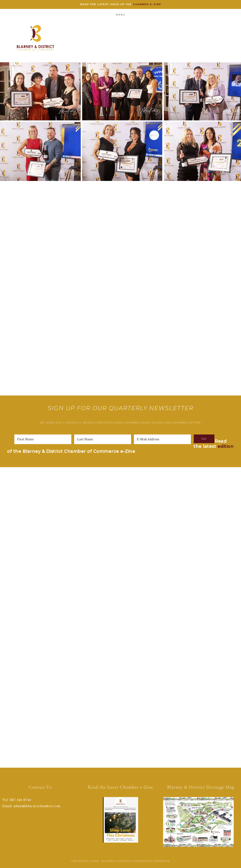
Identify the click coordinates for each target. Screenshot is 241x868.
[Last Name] (103, 439)
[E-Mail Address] (162, 439)
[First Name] (43, 439)
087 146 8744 (20, 800)
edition (226, 446)
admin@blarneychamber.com (37, 806)
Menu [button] (121, 15)
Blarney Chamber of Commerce (35, 38)
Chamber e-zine (147, 4)
